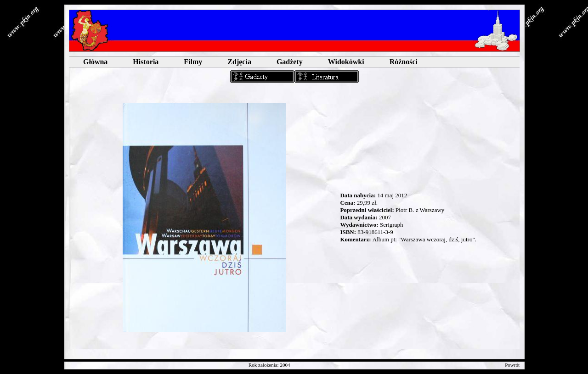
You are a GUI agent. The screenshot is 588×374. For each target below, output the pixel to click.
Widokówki (346, 62)
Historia (146, 62)
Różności (404, 62)
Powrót (512, 365)
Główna (95, 62)
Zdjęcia (239, 62)
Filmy (193, 62)
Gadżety (290, 62)
